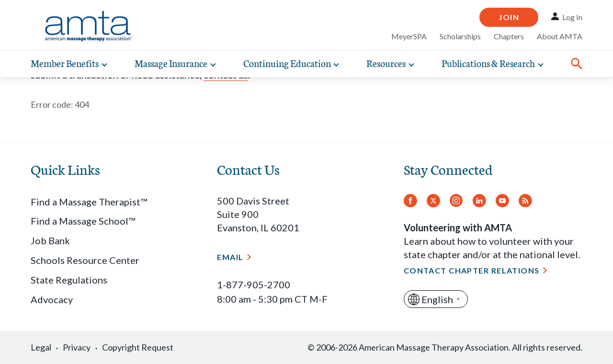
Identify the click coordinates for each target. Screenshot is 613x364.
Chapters (509, 36)
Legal (41, 347)
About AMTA (560, 36)
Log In (572, 17)
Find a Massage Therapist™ (89, 202)
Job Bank (50, 240)
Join (509, 17)
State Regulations (69, 280)
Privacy (77, 347)
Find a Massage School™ (83, 221)
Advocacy (52, 299)
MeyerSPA (409, 36)
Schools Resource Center (85, 260)
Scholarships (460, 36)
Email (230, 257)
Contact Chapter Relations (472, 270)
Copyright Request (138, 347)
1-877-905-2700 (254, 284)
